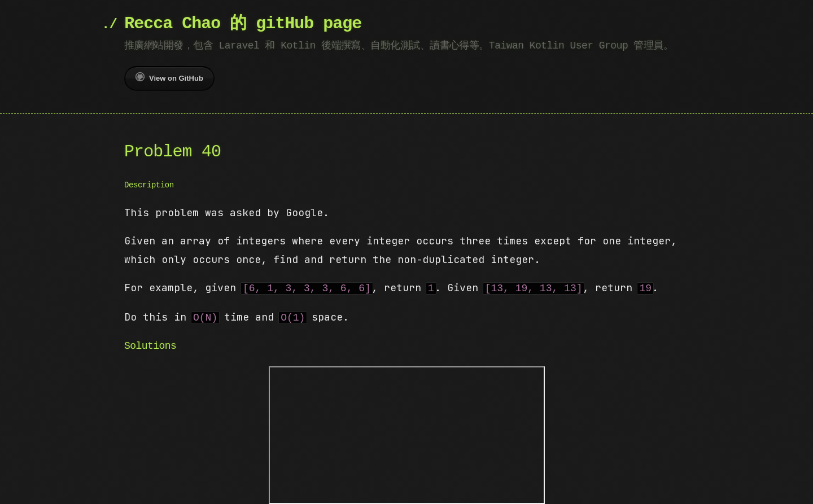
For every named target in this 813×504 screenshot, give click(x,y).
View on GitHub (169, 77)
